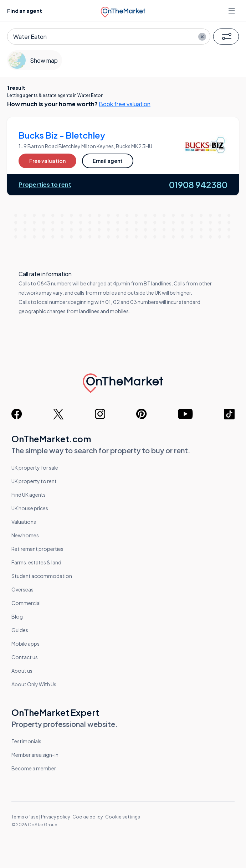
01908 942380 (198, 185)
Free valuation (47, 161)
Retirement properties (37, 549)
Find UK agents (29, 495)
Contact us (25, 657)
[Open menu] (232, 11)
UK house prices (30, 508)
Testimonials (26, 741)
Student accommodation (42, 576)
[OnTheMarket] (123, 10)
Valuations (24, 522)
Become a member (34, 768)
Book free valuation (125, 104)
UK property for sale (35, 467)
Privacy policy (55, 817)
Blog (17, 616)
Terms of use (25, 817)
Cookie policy (88, 817)
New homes (25, 535)
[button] (226, 37)
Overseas (22, 589)
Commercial (26, 603)
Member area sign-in (35, 755)
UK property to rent (34, 481)
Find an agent (25, 11)
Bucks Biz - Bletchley (62, 135)
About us (22, 671)
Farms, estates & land (36, 562)
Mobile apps (25, 644)
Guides (20, 630)
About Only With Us (34, 684)
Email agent (108, 161)
